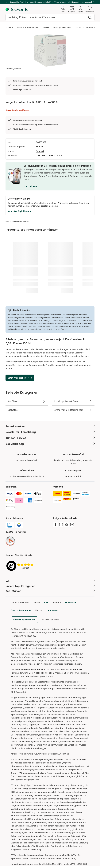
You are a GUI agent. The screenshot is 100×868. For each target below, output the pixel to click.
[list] (50, 50)
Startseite (9, 27)
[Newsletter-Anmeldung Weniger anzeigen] (50, 432)
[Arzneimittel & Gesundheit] (73, 410)
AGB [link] (46, 603)
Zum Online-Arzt (32, 186)
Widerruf (57, 603)
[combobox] (50, 17)
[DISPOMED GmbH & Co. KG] (49, 156)
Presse (37, 603)
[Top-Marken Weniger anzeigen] (50, 591)
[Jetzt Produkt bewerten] (20, 378)
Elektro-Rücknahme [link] (21, 610)
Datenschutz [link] (72, 603)
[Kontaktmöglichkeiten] (19, 211)
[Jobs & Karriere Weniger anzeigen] (50, 426)
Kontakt (39, 610)
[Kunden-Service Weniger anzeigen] (50, 438)
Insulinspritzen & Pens (62, 27)
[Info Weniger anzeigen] (50, 581)
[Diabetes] (27, 410)
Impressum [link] (53, 610)
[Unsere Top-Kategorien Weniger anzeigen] (50, 586)
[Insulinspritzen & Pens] (73, 401)
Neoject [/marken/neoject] (40, 151)
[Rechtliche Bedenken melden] (17, 221)
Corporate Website (20, 603)
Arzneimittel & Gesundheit (27, 27)
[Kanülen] (27, 401)
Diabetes (46, 27)
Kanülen (78, 27)
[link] (10, 541)
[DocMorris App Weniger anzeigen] (50, 444)
